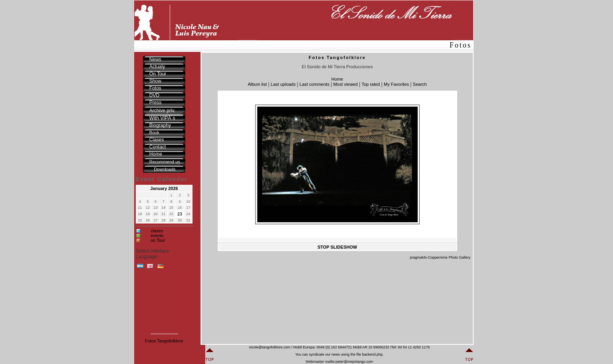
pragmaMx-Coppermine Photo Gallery (440, 257)
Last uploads (283, 84)
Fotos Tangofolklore (164, 341)
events (157, 235)
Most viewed (345, 84)
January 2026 (164, 188)
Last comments (314, 84)
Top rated (371, 84)
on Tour (158, 240)
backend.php (372, 354)
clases (157, 231)
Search (420, 84)
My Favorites (396, 84)
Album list (257, 84)
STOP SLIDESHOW (337, 247)
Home (337, 79)
